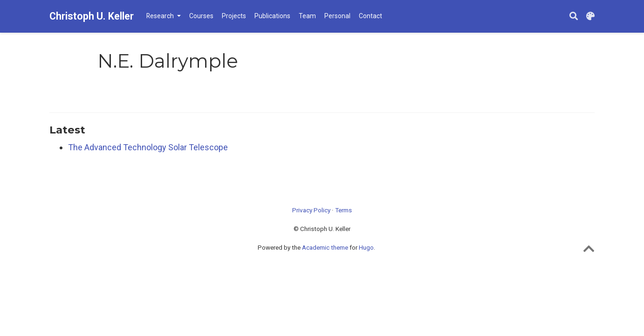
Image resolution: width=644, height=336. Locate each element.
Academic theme (325, 247)
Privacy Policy (311, 210)
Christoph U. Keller (92, 16)
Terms (343, 210)
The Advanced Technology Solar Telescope (148, 147)
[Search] (574, 17)
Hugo (366, 247)
